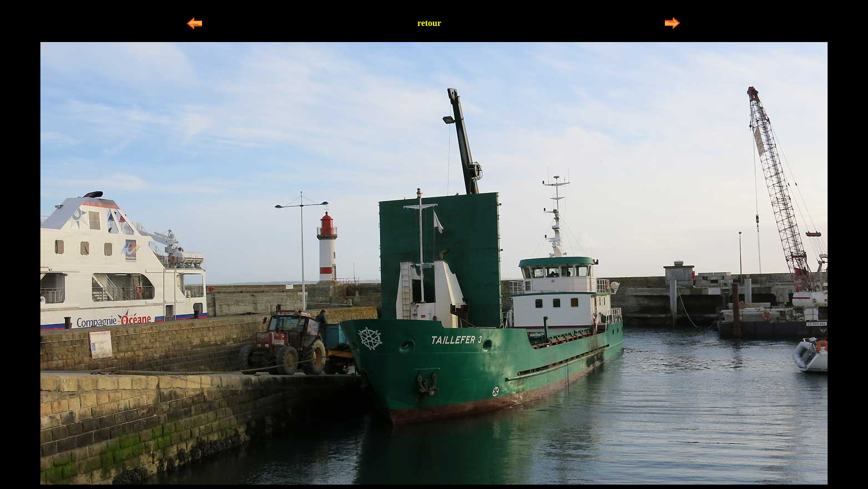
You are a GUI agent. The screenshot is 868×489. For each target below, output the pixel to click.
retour (429, 23)
